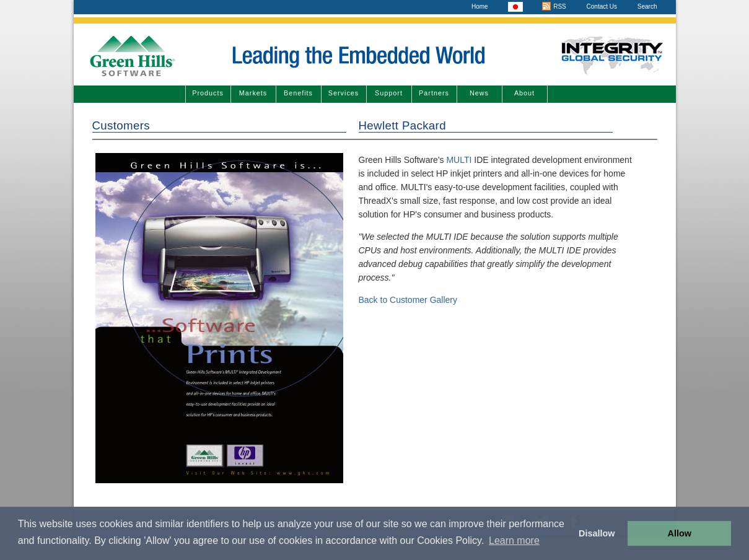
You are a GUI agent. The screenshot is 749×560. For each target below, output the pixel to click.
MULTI (458, 160)
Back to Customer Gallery (408, 300)
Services (344, 93)
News (479, 93)
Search (647, 7)
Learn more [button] (514, 540)
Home (480, 7)
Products (208, 93)
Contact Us (602, 7)
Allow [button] (680, 533)
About (524, 93)
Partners (434, 93)
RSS (554, 7)
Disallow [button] (597, 533)
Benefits (298, 93)
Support (389, 93)
